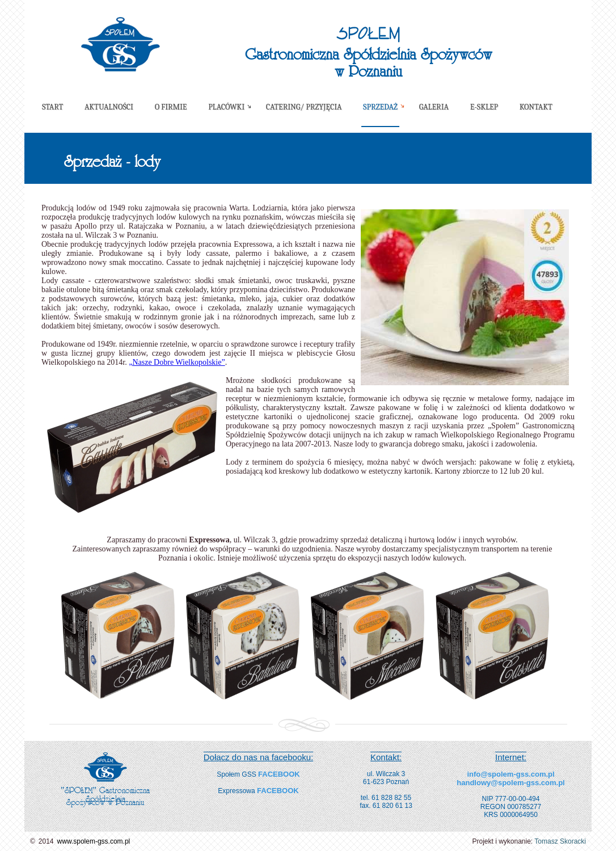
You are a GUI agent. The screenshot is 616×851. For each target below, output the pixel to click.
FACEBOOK (279, 774)
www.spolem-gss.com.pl (94, 841)
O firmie (171, 107)
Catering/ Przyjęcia (304, 107)
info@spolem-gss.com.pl (510, 774)
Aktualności (109, 107)
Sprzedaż (380, 107)
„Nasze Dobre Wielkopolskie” (177, 362)
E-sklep (484, 107)
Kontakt (536, 107)
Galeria (434, 107)
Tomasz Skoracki (560, 841)
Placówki (226, 107)
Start (52, 107)
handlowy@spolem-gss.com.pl (510, 783)
